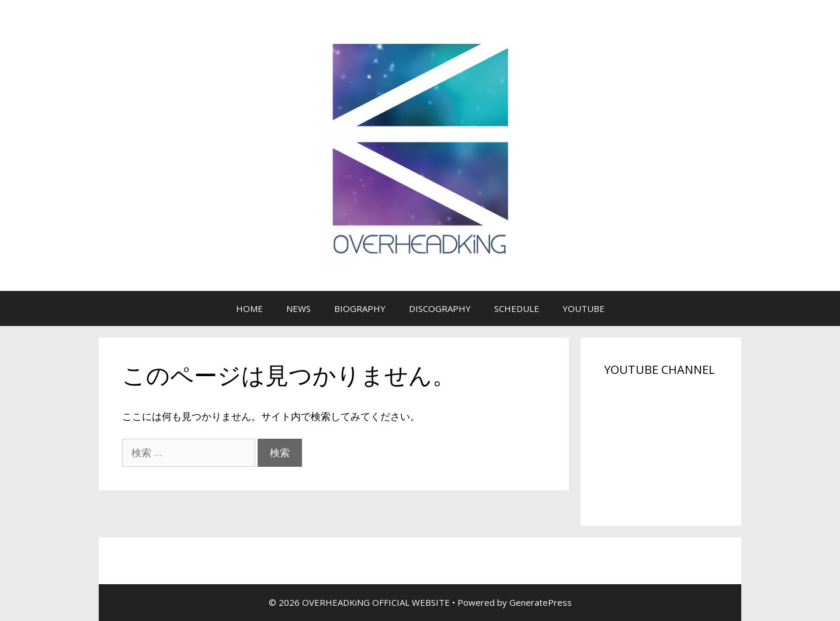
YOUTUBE (584, 308)
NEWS (298, 308)
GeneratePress (541, 602)
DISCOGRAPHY (440, 308)
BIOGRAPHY (360, 308)
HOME (249, 308)
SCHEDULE (517, 308)
